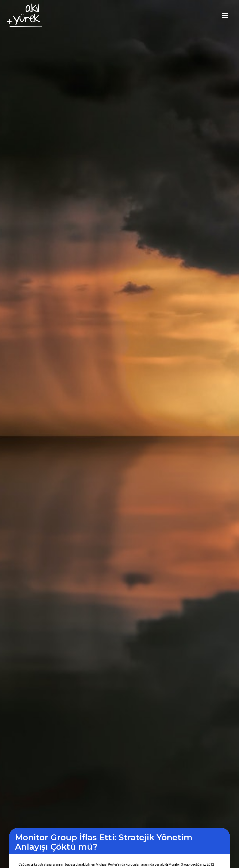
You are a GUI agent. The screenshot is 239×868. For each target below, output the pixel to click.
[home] (25, 15)
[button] (225, 15)
